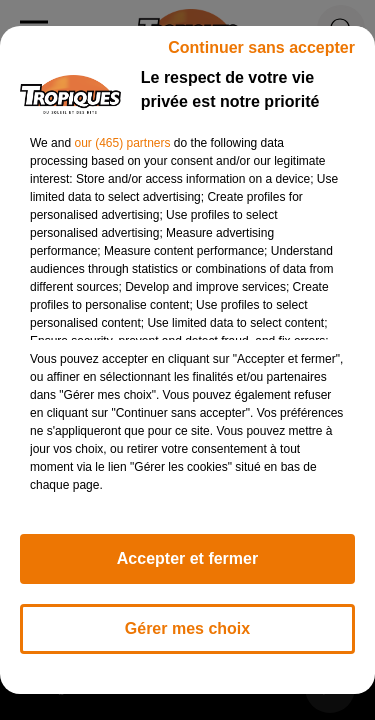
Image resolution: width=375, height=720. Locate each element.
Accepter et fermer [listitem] (187, 558)
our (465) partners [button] (122, 143)
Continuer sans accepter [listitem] (261, 47)
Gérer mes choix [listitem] (187, 628)
